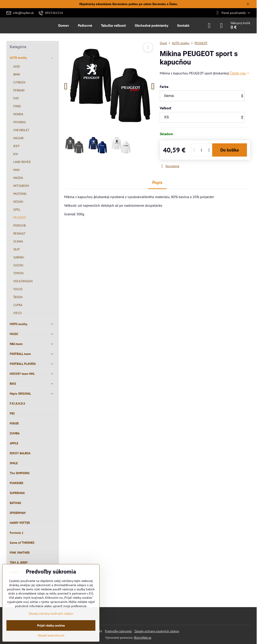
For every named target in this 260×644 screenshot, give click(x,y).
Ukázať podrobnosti (51, 635)
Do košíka (230, 150)
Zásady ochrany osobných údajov (157, 631)
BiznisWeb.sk (143, 638)
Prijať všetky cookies (51, 625)
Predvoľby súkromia (118, 631)
